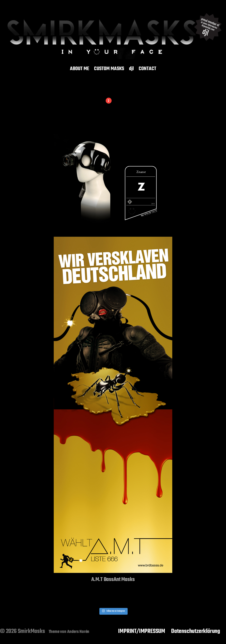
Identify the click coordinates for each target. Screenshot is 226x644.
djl (131, 69)
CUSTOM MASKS (109, 69)
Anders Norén (78, 632)
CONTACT (147, 69)
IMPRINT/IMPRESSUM (142, 631)
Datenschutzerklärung (196, 631)
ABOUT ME (80, 69)
